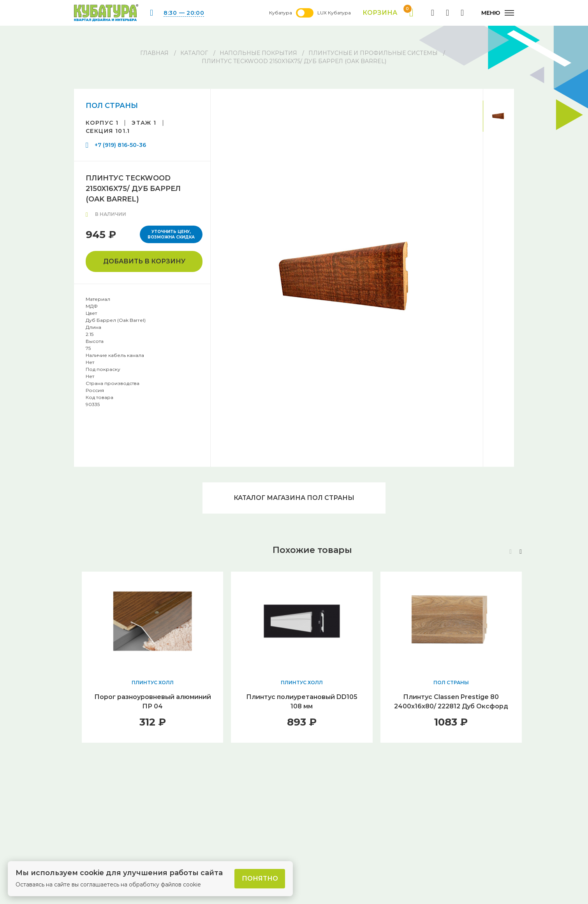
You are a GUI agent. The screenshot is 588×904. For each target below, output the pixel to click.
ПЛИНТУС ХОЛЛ (153, 682)
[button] (521, 552)
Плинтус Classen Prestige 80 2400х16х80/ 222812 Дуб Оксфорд (451, 702)
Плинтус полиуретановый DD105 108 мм (302, 702)
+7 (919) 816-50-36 (120, 145)
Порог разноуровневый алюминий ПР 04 (153, 702)
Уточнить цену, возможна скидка (171, 234)
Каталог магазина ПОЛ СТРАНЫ (294, 498)
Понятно (260, 878)
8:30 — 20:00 (184, 13)
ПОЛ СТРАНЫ (112, 106)
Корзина (388, 13)
